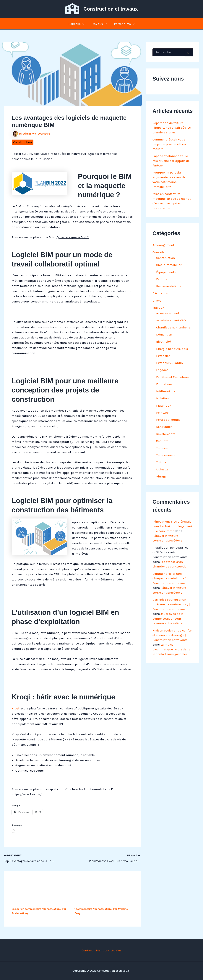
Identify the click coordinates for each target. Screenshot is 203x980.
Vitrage (161, 476)
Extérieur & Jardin (170, 363)
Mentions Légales (109, 950)
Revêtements (166, 434)
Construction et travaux (111, 9)
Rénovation (164, 427)
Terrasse (162, 448)
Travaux (99, 24)
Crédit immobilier (169, 265)
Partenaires (124, 24)
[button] (83, 24)
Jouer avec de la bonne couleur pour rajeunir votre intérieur (169, 618)
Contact (87, 950)
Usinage (162, 469)
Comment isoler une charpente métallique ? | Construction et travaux (170, 578)
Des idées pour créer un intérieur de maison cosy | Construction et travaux (171, 604)
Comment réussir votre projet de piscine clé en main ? (169, 144)
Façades (162, 370)
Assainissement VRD (171, 320)
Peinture (162, 413)
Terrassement (166, 455)
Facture (162, 279)
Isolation (163, 398)
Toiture (161, 462)
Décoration (160, 293)
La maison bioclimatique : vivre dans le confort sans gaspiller (171, 649)
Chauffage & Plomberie (173, 327)
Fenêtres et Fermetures (173, 377)
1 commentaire (83, 909)
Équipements (166, 272)
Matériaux (164, 405)
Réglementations (169, 286)
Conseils (77, 24)
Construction (23, 142)
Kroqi (15, 708)
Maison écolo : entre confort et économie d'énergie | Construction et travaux (172, 635)
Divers (157, 300)
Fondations (164, 384)
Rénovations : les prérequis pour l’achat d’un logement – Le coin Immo (172, 526)
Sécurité (162, 441)
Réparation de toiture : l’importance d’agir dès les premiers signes (172, 128)
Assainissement (168, 313)
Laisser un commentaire (26, 909)
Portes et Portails (168, 420)
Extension (163, 356)
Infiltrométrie (166, 391)
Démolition (164, 334)
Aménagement (163, 245)
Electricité (164, 341)
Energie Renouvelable (172, 349)
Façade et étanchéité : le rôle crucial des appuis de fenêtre (171, 161)
